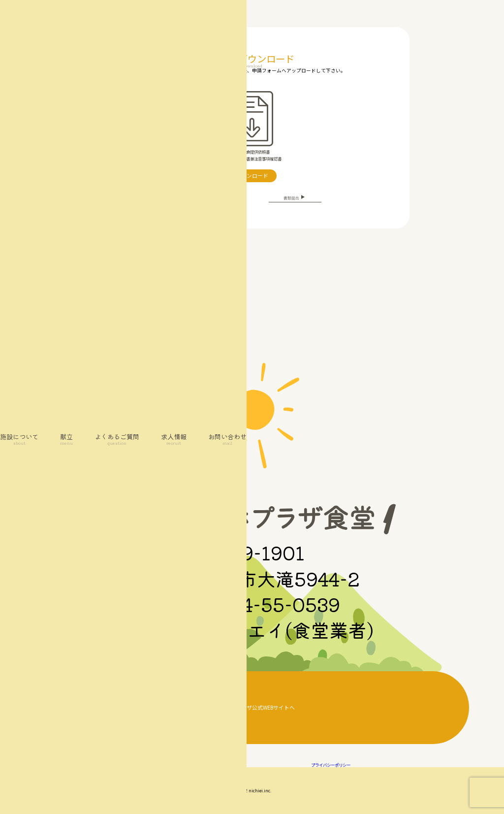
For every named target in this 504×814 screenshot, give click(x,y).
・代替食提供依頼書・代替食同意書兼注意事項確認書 (252, 126)
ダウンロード (252, 176)
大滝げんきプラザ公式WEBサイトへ (252, 707)
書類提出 (295, 197)
